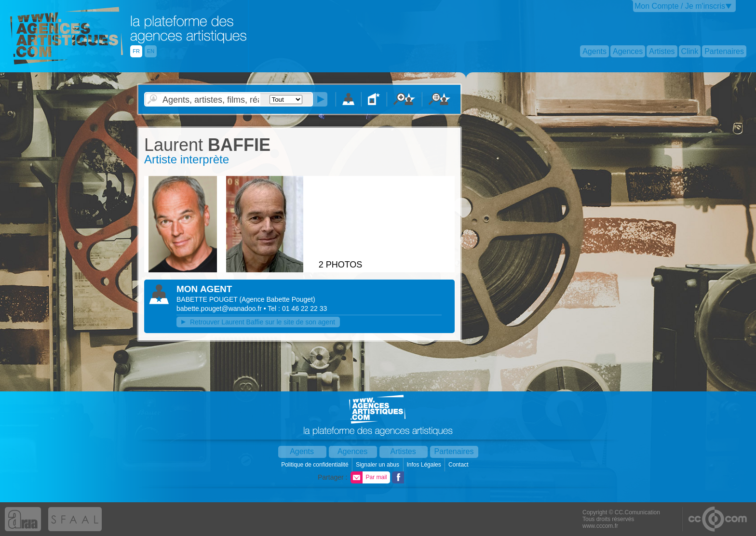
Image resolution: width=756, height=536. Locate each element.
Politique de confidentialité (316, 465)
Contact (459, 465)
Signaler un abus (378, 465)
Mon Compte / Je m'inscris (680, 6)
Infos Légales (425, 465)
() (277, 299)
